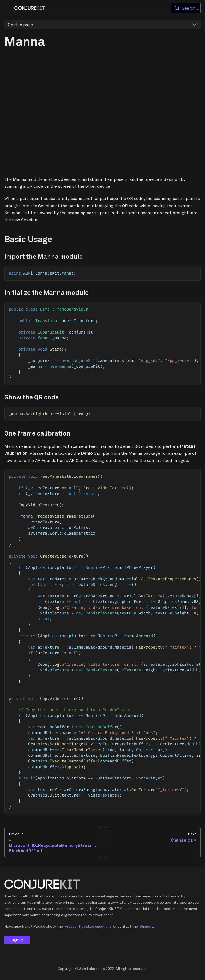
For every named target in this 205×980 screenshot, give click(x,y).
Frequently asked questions (88, 926)
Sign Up (17, 940)
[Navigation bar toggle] (8, 8)
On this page (20, 25)
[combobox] (186, 8)
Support (146, 926)
